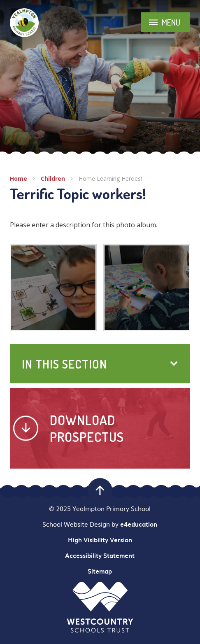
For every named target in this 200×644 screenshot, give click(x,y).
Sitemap (100, 571)
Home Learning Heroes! (110, 178)
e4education (139, 524)
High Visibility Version (100, 540)
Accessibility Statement (100, 555)
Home (19, 178)
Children (53, 178)
